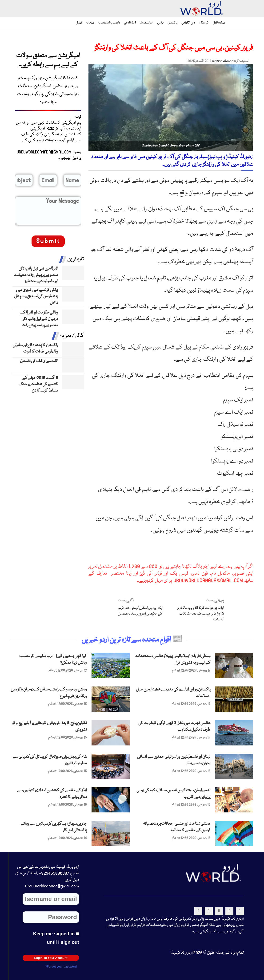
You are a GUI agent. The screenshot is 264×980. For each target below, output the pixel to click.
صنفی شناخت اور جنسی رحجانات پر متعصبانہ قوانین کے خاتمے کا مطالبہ (177, 827)
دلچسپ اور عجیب (109, 23)
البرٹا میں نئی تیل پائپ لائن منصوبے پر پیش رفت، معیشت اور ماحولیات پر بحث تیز (36, 275)
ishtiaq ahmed (223, 61)
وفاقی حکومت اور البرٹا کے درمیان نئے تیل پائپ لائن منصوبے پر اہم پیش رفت (39, 319)
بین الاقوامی (188, 23)
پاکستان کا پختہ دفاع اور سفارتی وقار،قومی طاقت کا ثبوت (35, 349)
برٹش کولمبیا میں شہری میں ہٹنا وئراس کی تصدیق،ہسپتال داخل (36, 296)
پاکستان (172, 23)
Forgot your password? (61, 967)
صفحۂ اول (219, 23)
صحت (90, 23)
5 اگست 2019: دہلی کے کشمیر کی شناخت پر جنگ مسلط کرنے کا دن (38, 384)
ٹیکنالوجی (130, 23)
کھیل (79, 23)
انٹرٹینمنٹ (146, 23)
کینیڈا (205, 23)
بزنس (160, 23)
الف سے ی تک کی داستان (39, 361)
